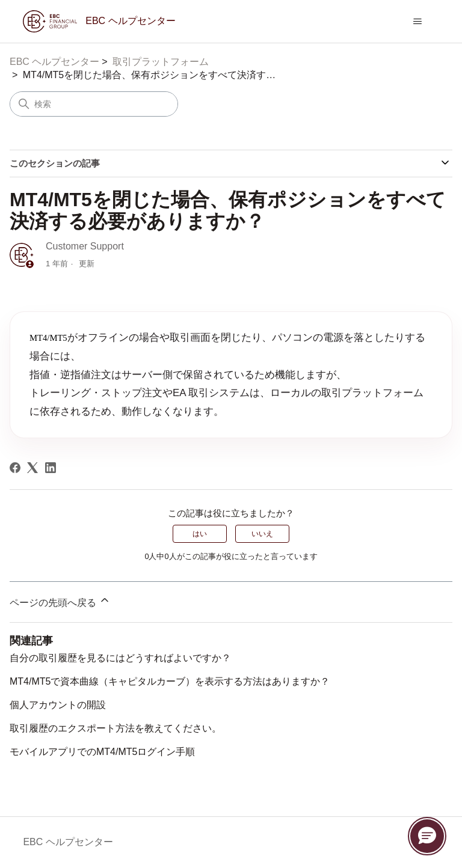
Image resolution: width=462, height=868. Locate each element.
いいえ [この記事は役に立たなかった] (262, 534)
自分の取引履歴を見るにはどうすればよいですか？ (120, 658)
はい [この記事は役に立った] (200, 534)
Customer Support (85, 246)
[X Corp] (32, 468)
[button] (427, 836)
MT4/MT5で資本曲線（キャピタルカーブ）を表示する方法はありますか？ (170, 681)
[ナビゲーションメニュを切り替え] (418, 22)
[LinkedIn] (51, 468)
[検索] (94, 104)
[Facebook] (15, 468)
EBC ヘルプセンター (54, 62)
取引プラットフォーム (161, 62)
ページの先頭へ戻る (60, 601)
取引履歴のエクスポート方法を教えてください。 (115, 728)
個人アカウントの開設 (58, 705)
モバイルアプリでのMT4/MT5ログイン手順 (102, 752)
